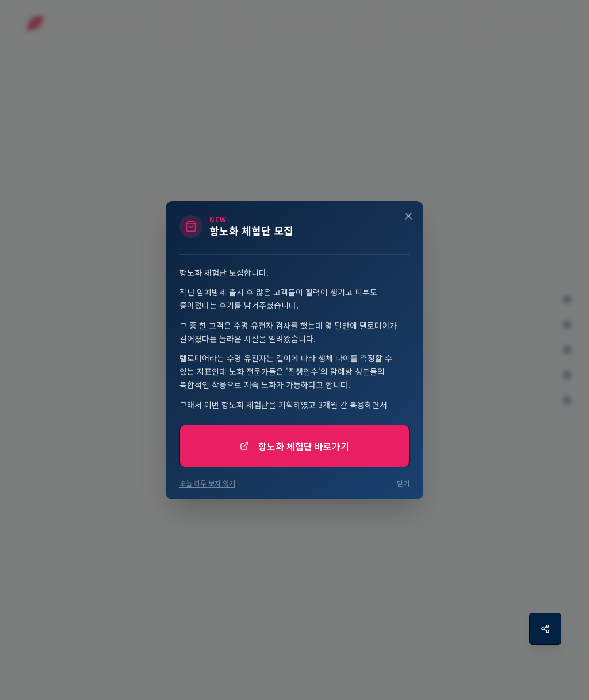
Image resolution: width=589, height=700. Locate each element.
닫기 (403, 483)
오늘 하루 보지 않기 (207, 483)
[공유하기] (545, 629)
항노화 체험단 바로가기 (294, 446)
